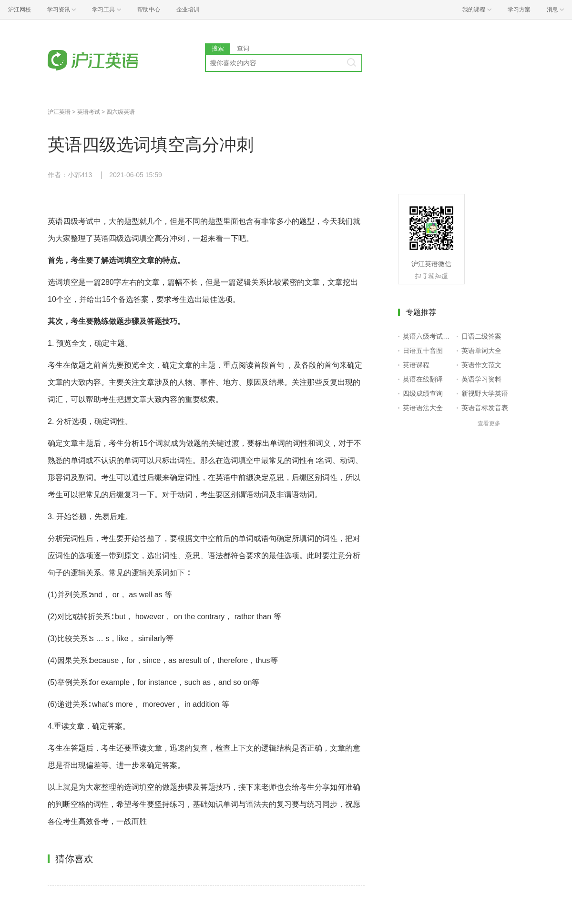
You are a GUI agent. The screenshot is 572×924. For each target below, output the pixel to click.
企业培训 (188, 10)
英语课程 (416, 365)
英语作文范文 (481, 365)
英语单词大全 (481, 351)
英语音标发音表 (485, 408)
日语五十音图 (423, 351)
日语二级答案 (481, 336)
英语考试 (89, 112)
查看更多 (489, 423)
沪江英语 (59, 112)
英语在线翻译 (423, 379)
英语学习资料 (481, 379)
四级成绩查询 (423, 393)
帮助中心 (149, 10)
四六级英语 (121, 112)
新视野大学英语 (485, 393)
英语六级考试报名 (428, 336)
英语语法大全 (423, 408)
